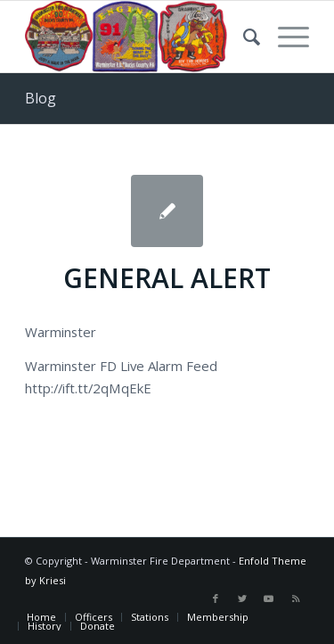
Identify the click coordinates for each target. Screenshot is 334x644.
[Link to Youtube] (269, 599)
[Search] (243, 37)
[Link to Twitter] (242, 599)
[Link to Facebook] (216, 599)
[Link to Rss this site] (296, 599)
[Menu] (285, 37)
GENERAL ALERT (167, 278)
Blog (41, 98)
